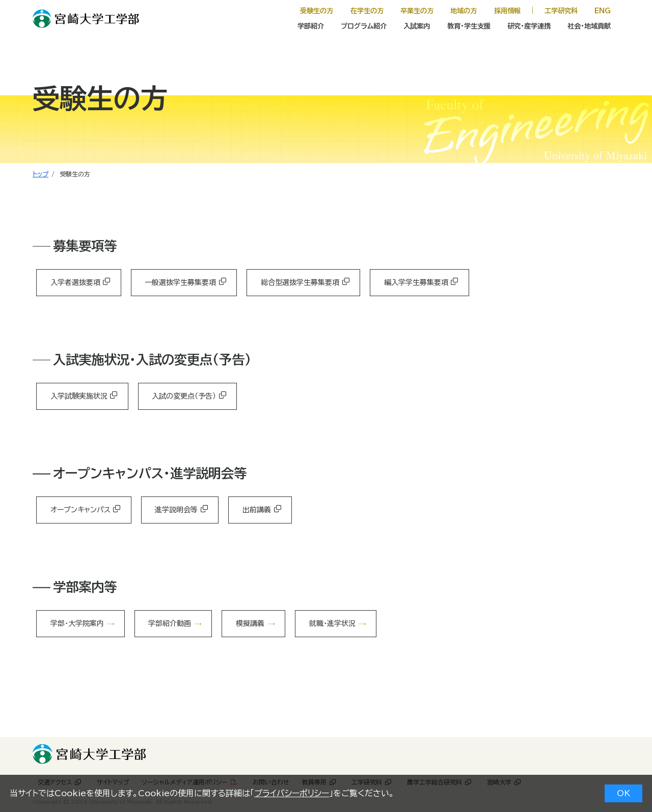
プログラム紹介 (364, 26)
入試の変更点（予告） (184, 396)
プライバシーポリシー (292, 793)
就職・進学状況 (332, 623)
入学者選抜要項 (75, 282)
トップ (40, 174)
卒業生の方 (417, 11)
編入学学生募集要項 (416, 282)
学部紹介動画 (170, 623)
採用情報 (507, 11)
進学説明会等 (176, 510)
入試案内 (417, 26)
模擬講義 (250, 623)
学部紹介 (311, 26)
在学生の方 (367, 11)
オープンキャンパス (80, 510)
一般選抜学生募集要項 (180, 282)
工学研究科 (561, 11)
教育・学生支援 (469, 26)
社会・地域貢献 (589, 26)
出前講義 (257, 510)
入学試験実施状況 (79, 396)
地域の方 (464, 11)
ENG (603, 11)
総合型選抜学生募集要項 (300, 282)
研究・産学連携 (529, 26)
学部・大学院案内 (77, 623)
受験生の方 (317, 11)
